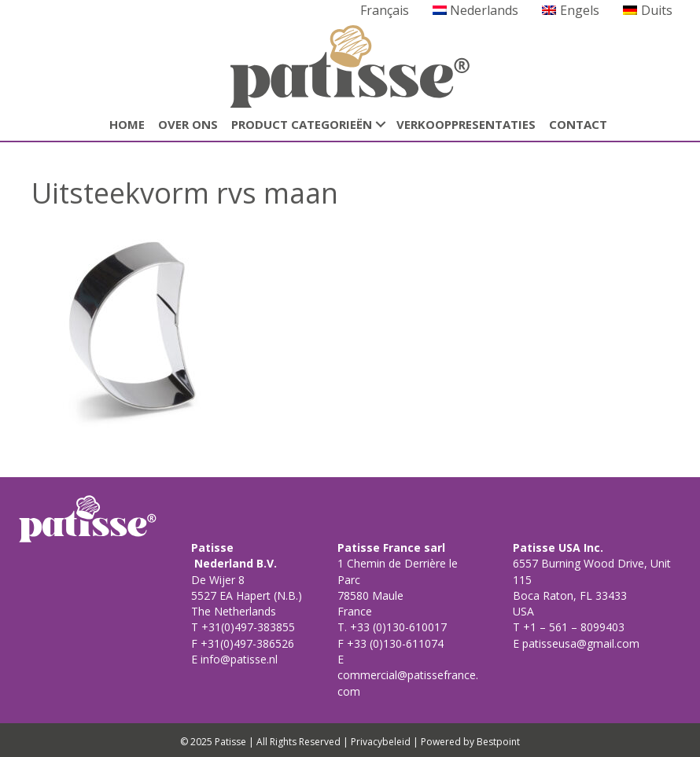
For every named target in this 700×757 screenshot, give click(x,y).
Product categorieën (302, 124)
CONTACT (578, 124)
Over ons (188, 124)
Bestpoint (498, 742)
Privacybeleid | (385, 742)
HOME (127, 124)
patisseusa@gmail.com (579, 643)
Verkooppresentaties (466, 124)
